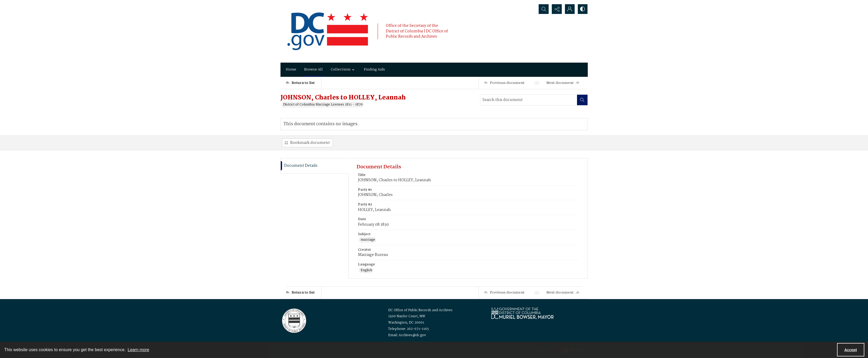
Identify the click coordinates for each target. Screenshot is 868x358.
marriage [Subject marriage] (368, 240)
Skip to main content (34, 3)
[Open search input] (543, 9)
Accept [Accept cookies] (851, 350)
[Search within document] (582, 100)
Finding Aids (374, 69)
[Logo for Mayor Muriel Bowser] (522, 313)
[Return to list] (303, 83)
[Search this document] (529, 100)
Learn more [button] (138, 350)
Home (291, 69)
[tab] (315, 166)
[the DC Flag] (328, 31)
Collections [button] (343, 69)
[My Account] (569, 9)
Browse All (313, 69)
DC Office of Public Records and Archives (420, 310)
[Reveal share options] (556, 9)
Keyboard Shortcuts (35, 3)
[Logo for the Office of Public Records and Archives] (294, 320)
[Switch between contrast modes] (583, 9)
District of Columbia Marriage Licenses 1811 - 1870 (323, 105)
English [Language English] (366, 270)
